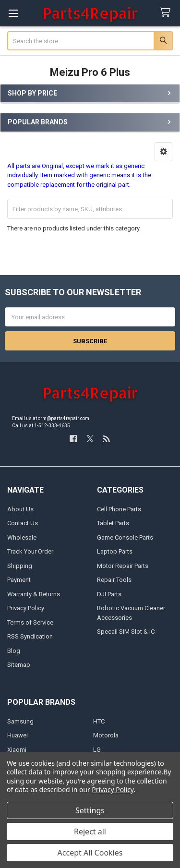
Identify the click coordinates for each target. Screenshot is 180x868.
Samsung (20, 721)
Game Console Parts (125, 537)
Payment (19, 580)
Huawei (18, 735)
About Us (20, 509)
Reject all (90, 832)
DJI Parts (109, 594)
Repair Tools (114, 580)
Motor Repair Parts (123, 566)
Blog (14, 651)
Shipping (20, 566)
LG (97, 750)
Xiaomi (17, 750)
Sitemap (19, 665)
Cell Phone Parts (119, 509)
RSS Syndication (30, 636)
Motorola (106, 735)
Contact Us (23, 523)
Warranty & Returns (34, 594)
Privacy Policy (26, 608)
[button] (163, 152)
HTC (99, 721)
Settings (90, 810)
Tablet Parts (113, 523)
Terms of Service (30, 622)
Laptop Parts (115, 551)
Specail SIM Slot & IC (126, 632)
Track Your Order (30, 551)
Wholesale (22, 537)
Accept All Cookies (90, 853)
